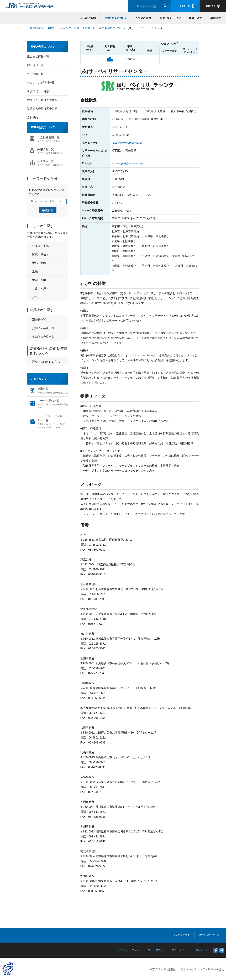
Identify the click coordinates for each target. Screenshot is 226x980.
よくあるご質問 (182, 935)
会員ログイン (186, 6)
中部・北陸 (39, 263)
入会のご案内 (143, 18)
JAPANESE (213, 6)
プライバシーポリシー (129, 950)
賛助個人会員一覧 (43, 337)
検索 (165, 6)
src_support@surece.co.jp (128, 163)
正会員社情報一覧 (38, 56)
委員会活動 (195, 18)
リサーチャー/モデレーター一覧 (53, 422)
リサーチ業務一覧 (53, 404)
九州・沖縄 (39, 289)
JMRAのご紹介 (88, 18)
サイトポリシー (157, 950)
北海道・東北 (40, 246)
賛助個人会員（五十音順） (44, 109)
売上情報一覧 (35, 74)
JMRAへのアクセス (209, 935)
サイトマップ (179, 950)
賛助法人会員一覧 (43, 328)
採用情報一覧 (35, 65)
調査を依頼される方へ (46, 362)
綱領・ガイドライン (170, 18)
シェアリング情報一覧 (41, 83)
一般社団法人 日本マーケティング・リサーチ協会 (59, 28)
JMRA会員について (116, 18)
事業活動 (215, 18)
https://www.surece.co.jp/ (127, 143)
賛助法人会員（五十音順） (44, 100)
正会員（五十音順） (39, 91)
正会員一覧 (39, 320)
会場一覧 (53, 391)
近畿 (35, 271)
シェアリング (39, 379)
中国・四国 (39, 280)
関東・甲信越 (40, 254)
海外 (35, 297)
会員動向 (33, 117)
